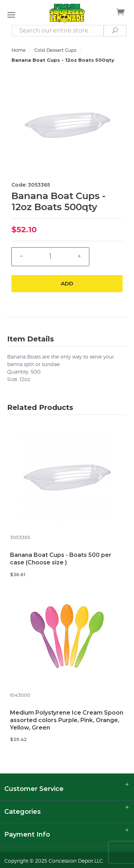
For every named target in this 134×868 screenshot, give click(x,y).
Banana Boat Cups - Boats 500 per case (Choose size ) (61, 559)
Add (67, 283)
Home (19, 50)
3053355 (20, 537)
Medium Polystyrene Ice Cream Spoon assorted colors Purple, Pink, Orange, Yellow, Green (67, 720)
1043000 (20, 695)
